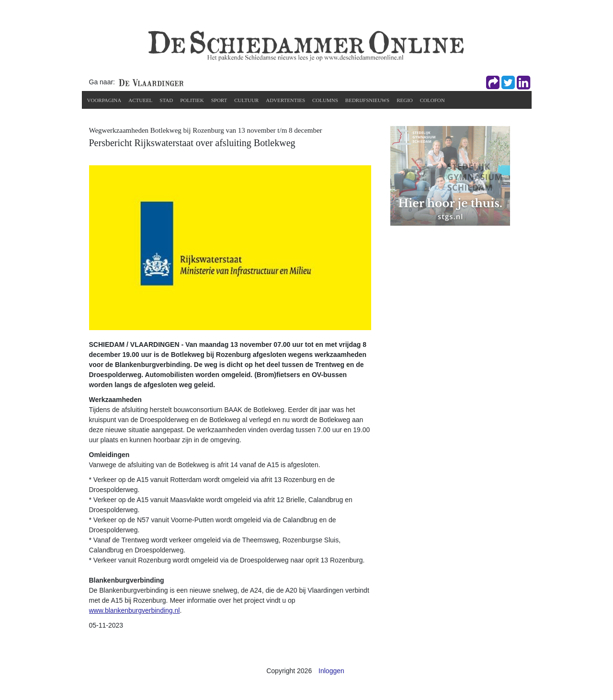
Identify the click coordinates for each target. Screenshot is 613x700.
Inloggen (331, 671)
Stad (166, 100)
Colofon (432, 100)
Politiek (192, 100)
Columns (325, 100)
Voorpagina (104, 100)
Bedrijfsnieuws (367, 100)
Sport (219, 100)
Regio (405, 100)
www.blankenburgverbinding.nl (135, 610)
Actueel (140, 100)
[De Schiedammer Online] (305, 45)
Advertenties (285, 100)
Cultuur (246, 100)
